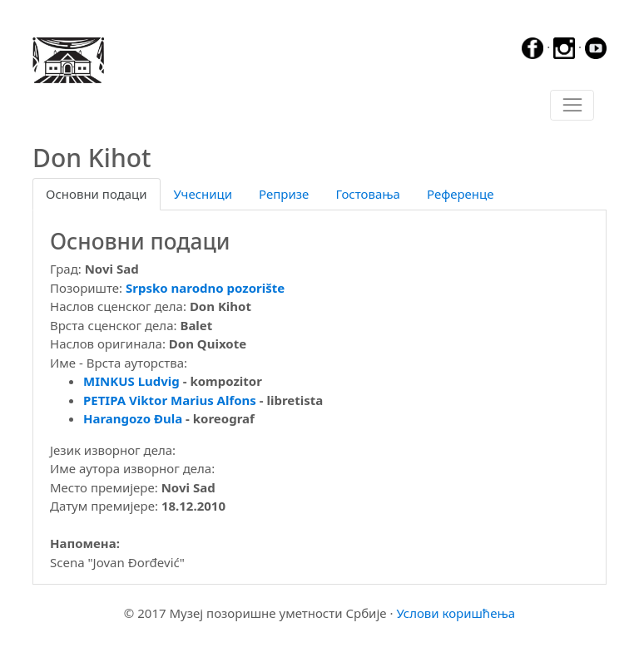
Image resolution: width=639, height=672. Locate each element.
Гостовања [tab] (368, 194)
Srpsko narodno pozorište (205, 288)
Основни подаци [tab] (97, 194)
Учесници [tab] (203, 194)
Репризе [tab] (284, 194)
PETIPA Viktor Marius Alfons (170, 400)
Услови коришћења (456, 613)
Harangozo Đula (134, 418)
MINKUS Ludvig (131, 381)
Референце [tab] (461, 194)
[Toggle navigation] (572, 106)
